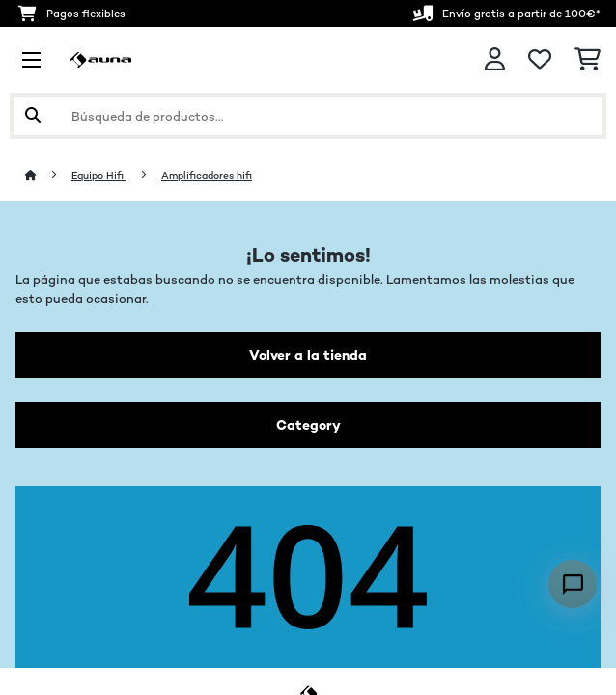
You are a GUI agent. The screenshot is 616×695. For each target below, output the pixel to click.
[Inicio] (48, 175)
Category (308, 425)
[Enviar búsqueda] (33, 116)
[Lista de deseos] (540, 60)
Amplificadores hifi (207, 175)
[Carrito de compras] (588, 60)
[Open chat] (573, 584)
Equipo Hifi (99, 175)
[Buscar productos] (308, 116)
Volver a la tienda (308, 355)
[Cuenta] (495, 59)
